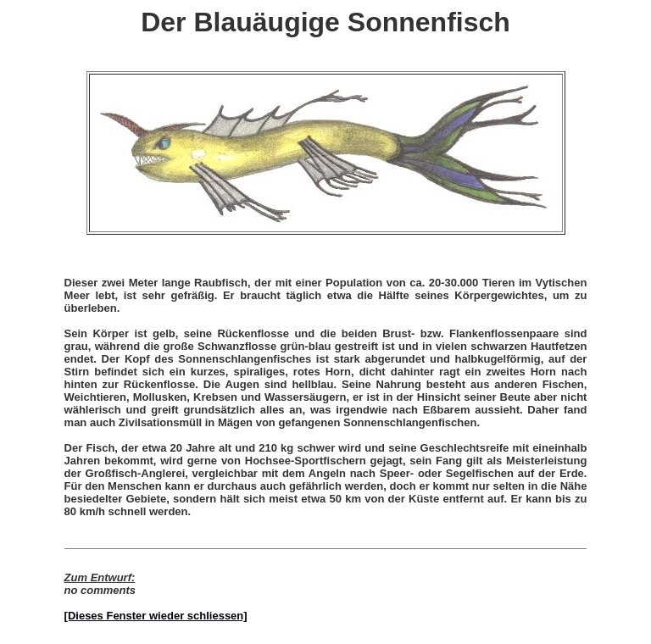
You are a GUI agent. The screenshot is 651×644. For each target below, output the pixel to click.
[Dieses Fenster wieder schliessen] (156, 616)
